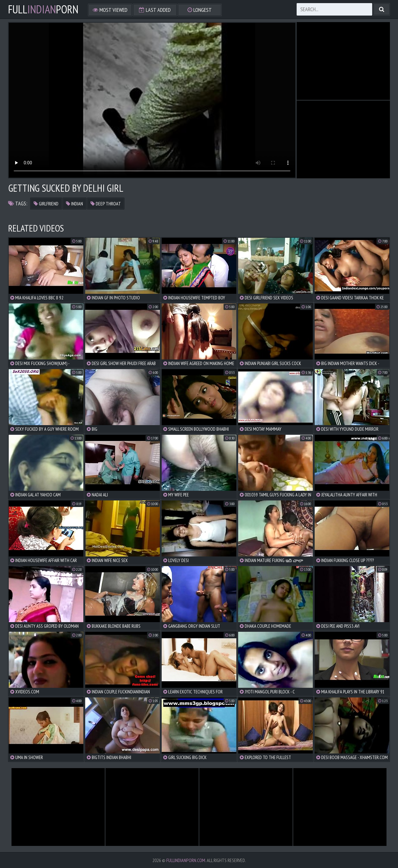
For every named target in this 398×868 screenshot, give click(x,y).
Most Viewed (110, 10)
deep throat (106, 204)
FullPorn (43, 9)
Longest (200, 10)
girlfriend (46, 204)
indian (74, 204)
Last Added (155, 10)
